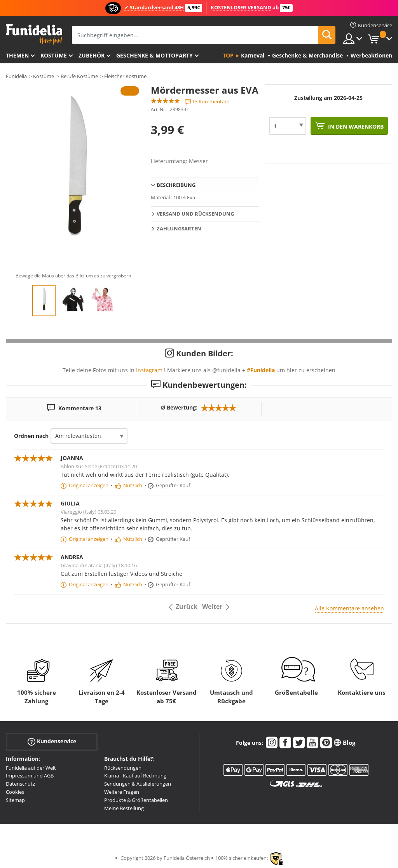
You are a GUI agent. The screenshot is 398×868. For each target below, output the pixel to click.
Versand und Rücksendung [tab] (195, 214)
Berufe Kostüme (79, 76)
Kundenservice (52, 741)
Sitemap (15, 800)
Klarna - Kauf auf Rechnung (135, 776)
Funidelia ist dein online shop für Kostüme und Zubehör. (34, 34)
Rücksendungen (123, 768)
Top (228, 55)
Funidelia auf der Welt (31, 768)
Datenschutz (20, 784)
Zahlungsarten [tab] (179, 228)
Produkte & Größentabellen (136, 800)
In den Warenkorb (355, 126)
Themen (17, 55)
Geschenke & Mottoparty (154, 55)
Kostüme (54, 55)
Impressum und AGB (30, 776)
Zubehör (92, 55)
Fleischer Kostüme (125, 76)
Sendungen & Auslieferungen (138, 784)
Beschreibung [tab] (176, 185)
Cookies (15, 792)
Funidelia (16, 76)
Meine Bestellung (124, 808)
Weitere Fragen (122, 792)
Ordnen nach (31, 436)
